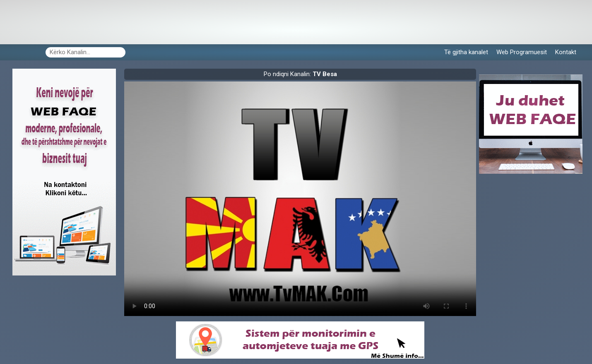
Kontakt (566, 52)
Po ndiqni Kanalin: (300, 74)
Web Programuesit (522, 52)
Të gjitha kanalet (466, 52)
